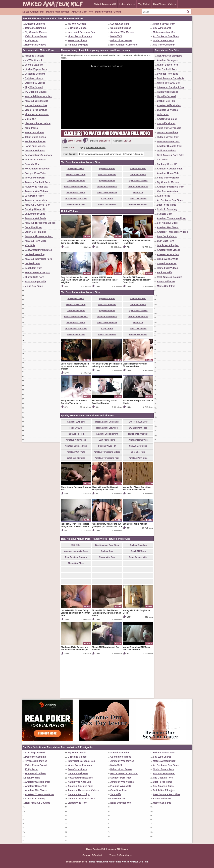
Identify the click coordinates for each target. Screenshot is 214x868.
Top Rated (144, 4)
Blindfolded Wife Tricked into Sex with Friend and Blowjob (74, 688)
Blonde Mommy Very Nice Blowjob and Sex (135, 404)
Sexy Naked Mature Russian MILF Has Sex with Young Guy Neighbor (75, 319)
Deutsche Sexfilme (36, 28)
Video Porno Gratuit (36, 36)
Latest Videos (127, 4)
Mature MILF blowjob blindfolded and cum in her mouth (105, 319)
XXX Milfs (30, 245)
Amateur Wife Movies (122, 32)
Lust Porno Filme (34, 196)
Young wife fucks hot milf (135, 563)
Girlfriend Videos (77, 28)
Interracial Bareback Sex (81, 32)
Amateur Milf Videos (96, 148)
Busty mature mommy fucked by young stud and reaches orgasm (75, 405)
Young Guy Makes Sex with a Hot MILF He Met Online (137, 528)
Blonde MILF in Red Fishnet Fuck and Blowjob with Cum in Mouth (106, 652)
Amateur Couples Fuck (37, 205)
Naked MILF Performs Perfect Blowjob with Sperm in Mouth (75, 564)
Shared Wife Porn (34, 277)
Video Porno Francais (80, 36)
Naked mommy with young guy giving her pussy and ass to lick (107, 564)
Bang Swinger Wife (35, 282)
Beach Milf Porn (33, 268)
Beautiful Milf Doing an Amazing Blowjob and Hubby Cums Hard (137, 319)
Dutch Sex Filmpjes (35, 232)
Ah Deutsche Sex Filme (166, 36)
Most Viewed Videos (164, 4)
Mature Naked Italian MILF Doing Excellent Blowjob (73, 281)
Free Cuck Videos (77, 40)
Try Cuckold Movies (36, 32)
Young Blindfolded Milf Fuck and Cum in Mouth (136, 688)
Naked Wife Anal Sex (36, 187)
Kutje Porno (32, 40)
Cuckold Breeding (35, 254)
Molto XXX (116, 36)
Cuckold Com (32, 263)
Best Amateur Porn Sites (38, 250)
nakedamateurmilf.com (76, 862)
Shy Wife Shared (162, 28)
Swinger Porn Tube (35, 173)
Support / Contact (92, 855)
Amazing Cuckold (35, 24)
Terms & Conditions (121, 855)
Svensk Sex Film (120, 24)
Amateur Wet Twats (35, 218)
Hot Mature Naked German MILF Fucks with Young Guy (105, 281)
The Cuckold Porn (35, 178)
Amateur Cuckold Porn (37, 182)
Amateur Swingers (78, 45)
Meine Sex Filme (34, 286)
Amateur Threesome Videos (40, 223)
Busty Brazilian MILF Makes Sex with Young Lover (74, 441)
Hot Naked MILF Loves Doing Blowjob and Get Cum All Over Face (75, 652)
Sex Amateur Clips (35, 214)
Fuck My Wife (32, 164)
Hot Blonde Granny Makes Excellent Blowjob (104, 441)
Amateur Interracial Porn (38, 259)
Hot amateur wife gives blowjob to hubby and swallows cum (107, 404)
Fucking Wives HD (35, 209)
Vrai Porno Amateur (164, 45)
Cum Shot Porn (33, 227)
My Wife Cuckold (77, 24)
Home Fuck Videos (36, 45)
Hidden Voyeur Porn (164, 24)
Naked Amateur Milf (105, 4)
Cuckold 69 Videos (121, 28)
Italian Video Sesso (121, 40)
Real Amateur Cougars (37, 272)
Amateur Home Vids (36, 200)
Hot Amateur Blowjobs (37, 169)
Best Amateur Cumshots (124, 45)
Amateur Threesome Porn (39, 236)
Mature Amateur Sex (164, 32)
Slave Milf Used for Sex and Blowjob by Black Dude (105, 528)
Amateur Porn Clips (36, 241)
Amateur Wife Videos (36, 191)
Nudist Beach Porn (163, 40)
